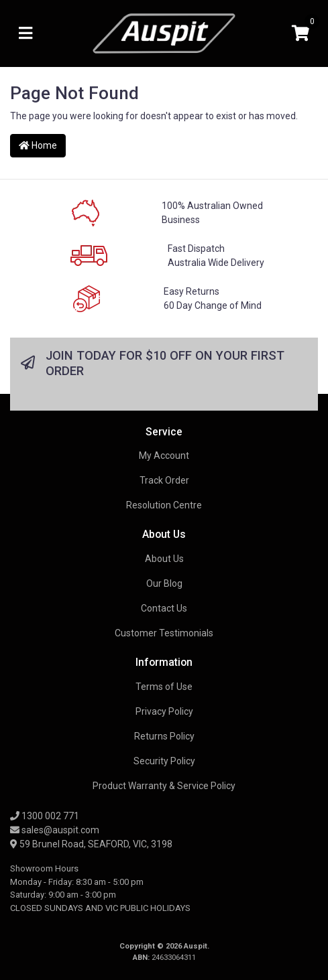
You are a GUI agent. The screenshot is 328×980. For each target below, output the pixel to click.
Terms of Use (164, 687)
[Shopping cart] (300, 34)
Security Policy (164, 761)
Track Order (164, 480)
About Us (164, 559)
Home (38, 145)
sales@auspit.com (55, 830)
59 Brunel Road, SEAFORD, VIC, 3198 (91, 844)
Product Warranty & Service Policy (164, 786)
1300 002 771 (45, 816)
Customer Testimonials (164, 633)
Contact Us (164, 608)
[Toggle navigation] (25, 34)
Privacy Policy (164, 711)
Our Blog (164, 583)
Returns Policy (164, 736)
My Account (164, 456)
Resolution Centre (164, 505)
